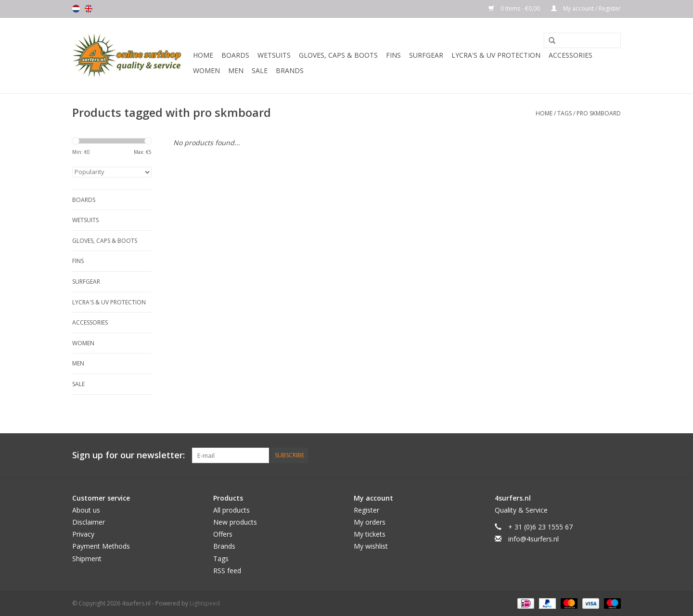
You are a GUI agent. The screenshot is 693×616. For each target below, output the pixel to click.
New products (235, 522)
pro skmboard (599, 113)
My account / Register (586, 8)
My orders (370, 522)
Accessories (571, 55)
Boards (235, 55)
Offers (223, 534)
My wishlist (371, 546)
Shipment (87, 559)
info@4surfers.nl (533, 539)
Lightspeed (205, 603)
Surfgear (426, 55)
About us (86, 510)
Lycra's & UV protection (496, 55)
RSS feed (227, 571)
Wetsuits (274, 55)
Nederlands (76, 9)
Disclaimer (89, 522)
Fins (393, 55)
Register (366, 510)
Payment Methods (101, 546)
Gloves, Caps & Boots (338, 55)
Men (236, 70)
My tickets (370, 534)
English (89, 9)
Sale (260, 70)
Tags (565, 113)
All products (231, 510)
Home (203, 55)
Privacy (83, 534)
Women (206, 70)
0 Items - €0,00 (515, 8)
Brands (290, 70)
